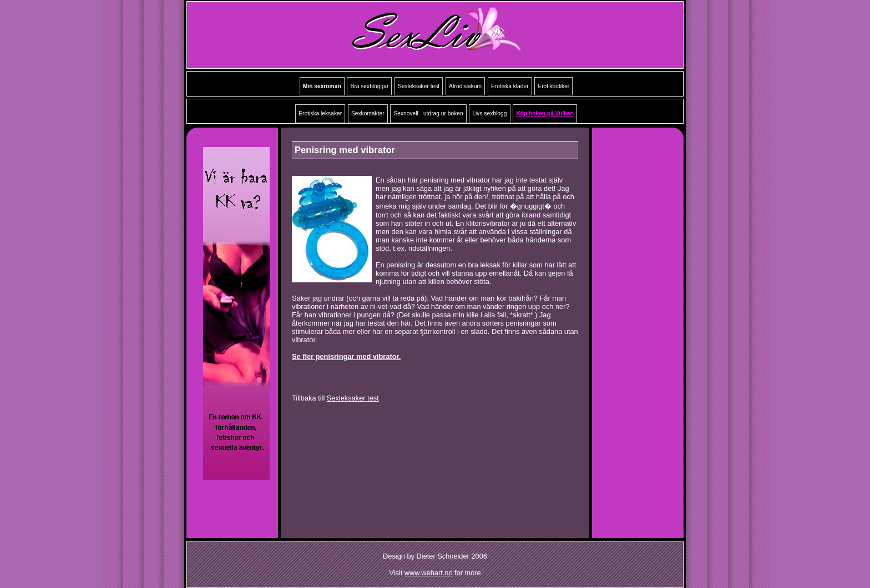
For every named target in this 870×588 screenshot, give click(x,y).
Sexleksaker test (419, 86)
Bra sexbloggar (369, 86)
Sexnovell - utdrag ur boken (428, 113)
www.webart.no (429, 573)
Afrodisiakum (465, 86)
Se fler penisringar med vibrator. (346, 356)
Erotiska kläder (510, 86)
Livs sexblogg (489, 113)
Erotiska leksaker (320, 113)
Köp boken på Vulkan (545, 113)
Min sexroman (322, 86)
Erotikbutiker (553, 86)
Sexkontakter (368, 113)
